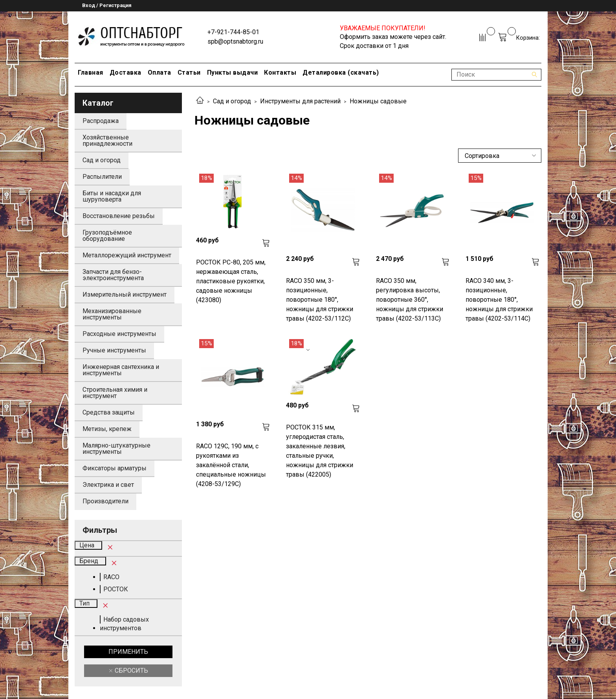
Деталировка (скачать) (341, 72)
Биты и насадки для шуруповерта (112, 196)
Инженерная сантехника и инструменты (121, 370)
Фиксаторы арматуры (115, 468)
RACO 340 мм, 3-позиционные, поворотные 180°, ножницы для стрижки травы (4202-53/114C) (499, 300)
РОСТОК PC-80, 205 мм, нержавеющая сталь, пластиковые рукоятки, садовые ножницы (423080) (231, 281)
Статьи (189, 72)
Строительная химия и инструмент (115, 393)
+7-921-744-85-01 (233, 32)
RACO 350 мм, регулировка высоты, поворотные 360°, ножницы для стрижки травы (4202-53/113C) (410, 300)
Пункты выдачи (233, 72)
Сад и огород (232, 101)
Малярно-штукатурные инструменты (116, 449)
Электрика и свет (108, 485)
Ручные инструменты (114, 350)
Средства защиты (109, 412)
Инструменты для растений (300, 101)
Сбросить (131, 671)
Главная (91, 72)
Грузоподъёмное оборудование (107, 236)
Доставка (126, 72)
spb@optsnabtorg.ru (235, 41)
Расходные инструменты (119, 334)
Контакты (280, 72)
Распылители (102, 177)
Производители (105, 501)
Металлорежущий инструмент (127, 255)
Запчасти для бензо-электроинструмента (113, 275)
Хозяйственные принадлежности (107, 140)
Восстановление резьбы (119, 216)
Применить (128, 652)
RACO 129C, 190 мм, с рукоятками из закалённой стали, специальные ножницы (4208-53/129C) (231, 465)
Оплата (159, 72)
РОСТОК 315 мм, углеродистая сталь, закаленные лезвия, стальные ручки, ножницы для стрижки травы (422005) (320, 451)
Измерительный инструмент (125, 294)
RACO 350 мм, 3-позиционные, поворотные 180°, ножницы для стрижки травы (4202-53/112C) (320, 300)
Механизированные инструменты (112, 314)
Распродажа (101, 121)
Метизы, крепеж (107, 429)
